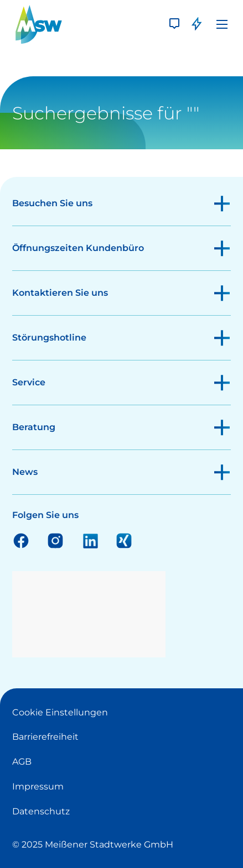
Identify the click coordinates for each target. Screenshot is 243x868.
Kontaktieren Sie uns (60, 293)
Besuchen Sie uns (52, 203)
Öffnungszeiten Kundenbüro (78, 248)
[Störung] (197, 24)
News (25, 472)
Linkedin (90, 540)
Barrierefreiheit (45, 737)
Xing (124, 540)
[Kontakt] (174, 24)
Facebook (21, 540)
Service (29, 382)
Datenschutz (41, 811)
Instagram (55, 540)
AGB (22, 762)
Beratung (34, 427)
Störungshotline (49, 338)
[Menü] (222, 24)
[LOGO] (39, 24)
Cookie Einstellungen (60, 712)
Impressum (38, 786)
